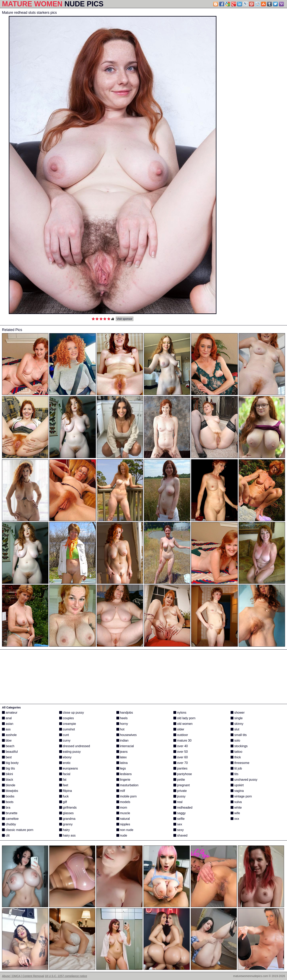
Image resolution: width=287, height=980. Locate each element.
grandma (67, 819)
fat (63, 780)
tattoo (236, 752)
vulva (236, 802)
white (236, 808)
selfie (179, 819)
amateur (10, 713)
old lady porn (184, 718)
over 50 (181, 752)
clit (6, 835)
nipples (123, 824)
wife (235, 813)
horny (122, 724)
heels (122, 718)
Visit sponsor (125, 319)
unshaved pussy (244, 780)
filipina (66, 791)
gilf (63, 802)
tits (234, 774)
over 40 (181, 746)
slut (235, 729)
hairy (64, 830)
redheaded (183, 808)
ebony (65, 757)
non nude (125, 830)
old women (183, 724)
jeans (122, 752)
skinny (237, 724)
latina (122, 763)
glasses (66, 813)
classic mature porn (18, 830)
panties (180, 768)
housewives (127, 735)
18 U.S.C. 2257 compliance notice (66, 976)
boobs (8, 796)
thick (236, 757)
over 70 (181, 763)
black (8, 780)
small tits (239, 735)
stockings (239, 746)
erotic (65, 763)
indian (122, 740)
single (237, 718)
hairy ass (67, 835)
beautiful (10, 752)
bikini (7, 774)
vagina (237, 791)
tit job (236, 768)
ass (6, 729)
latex (122, 757)
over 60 (181, 757)
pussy (179, 796)
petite (179, 780)
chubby (9, 824)
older (179, 729)
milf (121, 791)
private (180, 791)
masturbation (127, 785)
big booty (10, 763)
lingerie (123, 780)
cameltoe (10, 819)
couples (67, 718)
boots (8, 802)
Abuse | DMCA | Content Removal (23, 976)
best (7, 757)
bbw (7, 740)
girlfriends (68, 808)
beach (8, 746)
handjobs (125, 713)
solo (235, 740)
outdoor (181, 735)
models (123, 802)
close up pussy (72, 713)
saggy (179, 813)
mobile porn (127, 796)
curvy (65, 740)
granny (66, 824)
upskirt (237, 785)
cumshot (67, 729)
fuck (64, 796)
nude (122, 835)
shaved (180, 835)
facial (65, 774)
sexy (178, 830)
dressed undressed (75, 746)
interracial (125, 746)
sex (178, 824)
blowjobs (10, 791)
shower (238, 713)
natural (123, 819)
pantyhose (183, 774)
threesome (240, 763)
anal (7, 718)
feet (64, 785)
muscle (123, 813)
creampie (68, 724)
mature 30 (182, 740)
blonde (9, 785)
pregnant (182, 785)
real (178, 802)
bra (6, 808)
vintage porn (241, 796)
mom (122, 808)
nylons (180, 713)
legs (121, 768)
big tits (8, 768)
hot (120, 729)
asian (8, 724)
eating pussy (70, 752)
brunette (10, 813)
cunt (64, 735)
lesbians (124, 774)
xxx (235, 819)
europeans (69, 768)
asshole (9, 735)
